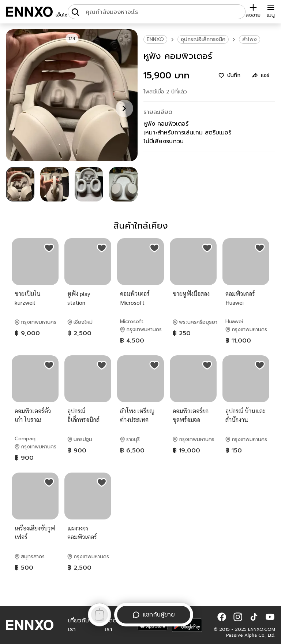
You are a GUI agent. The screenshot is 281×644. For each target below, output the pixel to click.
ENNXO (155, 39)
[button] (222, 617)
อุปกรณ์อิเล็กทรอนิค (203, 39)
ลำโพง (250, 39)
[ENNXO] (29, 12)
